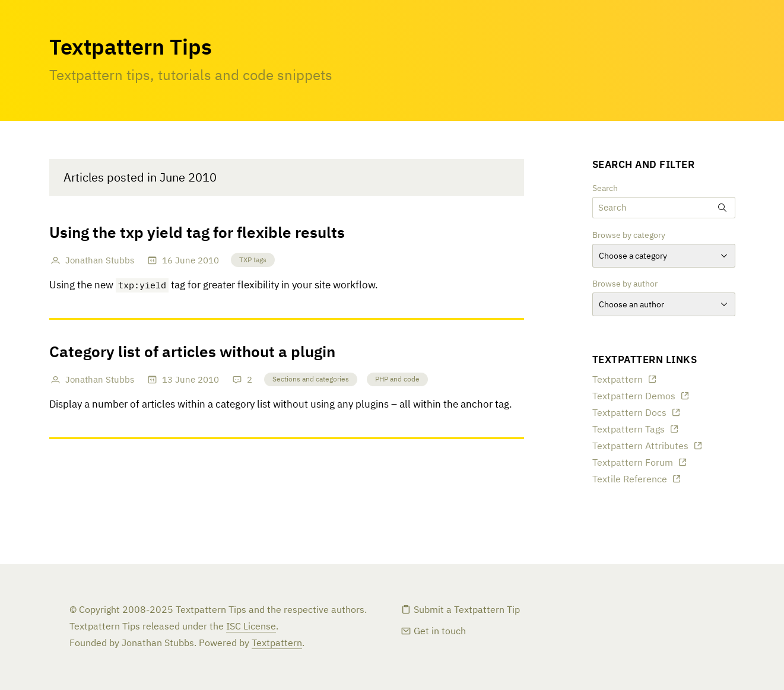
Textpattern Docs (629, 414)
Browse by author (625, 284)
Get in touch (440, 632)
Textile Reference (630, 480)
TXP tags (253, 260)
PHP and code (397, 380)
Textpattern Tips (131, 49)
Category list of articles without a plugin (192, 353)
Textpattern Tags (629, 430)
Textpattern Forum (633, 463)
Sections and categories (311, 380)
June (185, 261)
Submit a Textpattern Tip (467, 610)
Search (605, 189)
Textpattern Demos (634, 397)
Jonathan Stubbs (100, 261)
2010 (208, 261)
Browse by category (629, 236)
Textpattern (618, 380)
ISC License (251, 627)
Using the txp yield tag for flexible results (197, 234)
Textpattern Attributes (640, 447)
